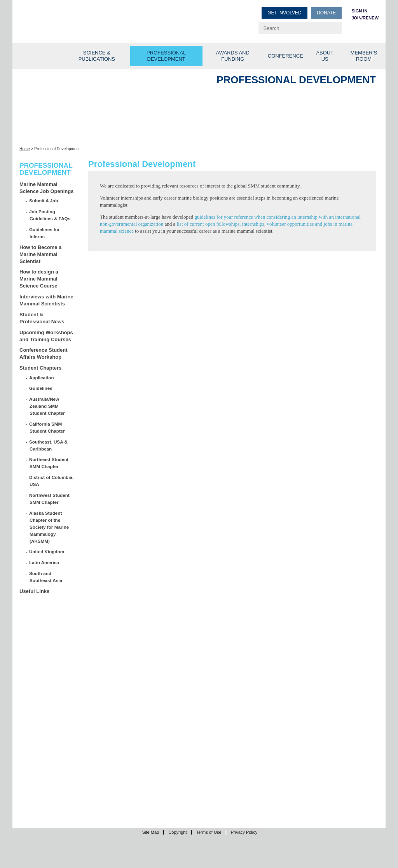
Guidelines (41, 388)
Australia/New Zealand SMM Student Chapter (47, 406)
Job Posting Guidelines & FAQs (50, 215)
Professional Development (166, 56)
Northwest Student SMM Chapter (50, 499)
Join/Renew (365, 18)
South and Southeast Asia (46, 577)
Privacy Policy (244, 832)
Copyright (177, 832)
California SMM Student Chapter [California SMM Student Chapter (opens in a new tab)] (47, 427)
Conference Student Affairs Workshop (44, 353)
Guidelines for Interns (45, 233)
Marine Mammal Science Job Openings (46, 188)
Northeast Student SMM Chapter (49, 463)
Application (42, 378)
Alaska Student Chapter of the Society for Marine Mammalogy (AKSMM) (49, 527)
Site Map (151, 832)
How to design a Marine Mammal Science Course (39, 279)
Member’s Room (364, 56)
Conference (285, 56)
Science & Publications (97, 56)
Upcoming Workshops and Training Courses (46, 336)
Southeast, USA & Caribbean (49, 445)
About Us (325, 56)
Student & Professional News (42, 318)
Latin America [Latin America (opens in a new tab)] (44, 562)
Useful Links (34, 591)
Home (25, 149)
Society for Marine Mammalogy (110, 18)
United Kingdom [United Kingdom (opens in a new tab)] (47, 551)
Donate (326, 13)
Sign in (359, 11)
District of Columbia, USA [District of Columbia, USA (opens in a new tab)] (51, 481)
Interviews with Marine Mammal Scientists (46, 300)
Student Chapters (40, 368)
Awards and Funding (233, 56)
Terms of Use (209, 832)
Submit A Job (44, 201)
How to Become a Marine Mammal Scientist (40, 254)
